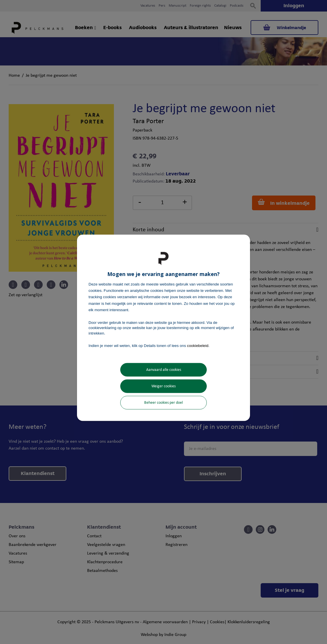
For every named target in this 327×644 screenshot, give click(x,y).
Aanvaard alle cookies (164, 370)
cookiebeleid (198, 345)
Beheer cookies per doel (163, 403)
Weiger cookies (163, 386)
